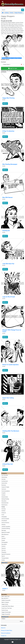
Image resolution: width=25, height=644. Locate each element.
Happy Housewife (6, 614)
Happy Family (5, 604)
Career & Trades (5, 487)
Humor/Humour (5, 523)
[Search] (11, 10)
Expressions (4, 505)
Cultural (3, 495)
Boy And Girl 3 (5, 598)
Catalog (7, 13)
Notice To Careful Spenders (11, 365)
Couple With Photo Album (8, 606)
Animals (4, 479)
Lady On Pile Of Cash (9, 297)
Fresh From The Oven (7, 608)
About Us (3, 628)
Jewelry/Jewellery (6, 527)
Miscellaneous (5, 534)
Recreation (4, 544)
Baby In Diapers (5, 602)
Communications (6, 491)
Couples (4, 493)
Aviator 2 (5, 589)
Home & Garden (5, 519)
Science (3, 546)
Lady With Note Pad (8, 264)
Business (4, 485)
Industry (4, 525)
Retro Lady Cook (5, 596)
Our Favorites (5, 475)
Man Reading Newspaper (10, 164)
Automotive (4, 483)
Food (3, 515)
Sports (3, 556)
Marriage (4, 530)
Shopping (4, 552)
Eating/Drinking (5, 499)
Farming (4, 509)
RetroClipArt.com (17, 639)
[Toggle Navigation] (3, 2)
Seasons (4, 548)
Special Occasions (6, 554)
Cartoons (4, 489)
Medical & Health (6, 532)
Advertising (4, 477)
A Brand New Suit (8, 464)
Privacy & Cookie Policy (7, 630)
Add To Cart (12, 68)
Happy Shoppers (18, 13)
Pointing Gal (6, 231)
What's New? (5, 563)
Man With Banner (7, 197)
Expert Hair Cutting (8, 398)
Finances (4, 513)
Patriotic (4, 538)
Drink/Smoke (5, 497)
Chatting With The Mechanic (11, 431)
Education (4, 501)
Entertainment (5, 503)
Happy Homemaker (6, 612)
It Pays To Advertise (8, 131)
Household (4, 521)
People (3, 540)
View (5, 104)
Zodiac (3, 560)
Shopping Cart (5, 617)
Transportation (5, 558)
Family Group (5, 610)
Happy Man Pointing (8, 98)
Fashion (3, 511)
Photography (5, 542)
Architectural (5, 481)
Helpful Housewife (6, 600)
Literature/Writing (6, 528)
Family (11, 13)
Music (3, 536)
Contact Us (4, 636)
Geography (4, 517)
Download (3, 62)
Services (4, 550)
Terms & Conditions (6, 633)
